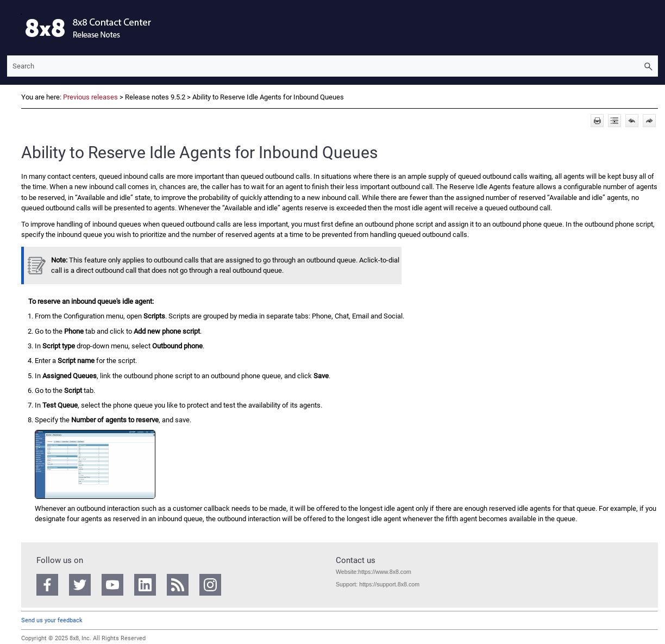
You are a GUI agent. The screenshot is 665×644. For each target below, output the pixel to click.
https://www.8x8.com (385, 572)
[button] (648, 66)
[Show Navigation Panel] (13, 28)
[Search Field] (332, 66)
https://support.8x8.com (389, 584)
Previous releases (90, 97)
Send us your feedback (52, 620)
